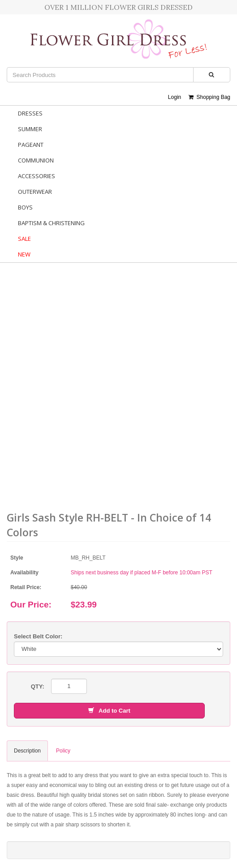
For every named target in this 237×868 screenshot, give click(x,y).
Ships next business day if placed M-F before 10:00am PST (142, 573)
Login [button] (175, 97)
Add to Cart (109, 711)
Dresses (30, 113)
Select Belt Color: (38, 636)
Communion (36, 160)
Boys (25, 207)
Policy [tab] (63, 751)
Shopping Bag (209, 97)
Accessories (37, 176)
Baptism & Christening (51, 223)
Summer (30, 129)
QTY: (38, 686)
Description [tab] (27, 751)
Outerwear (35, 192)
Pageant (31, 145)
